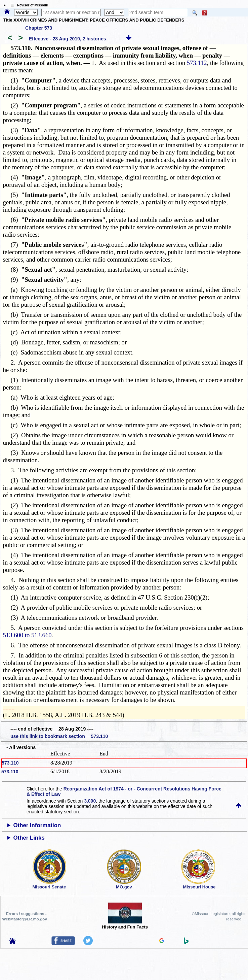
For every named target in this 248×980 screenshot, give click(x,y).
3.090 (90, 801)
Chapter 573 (39, 28)
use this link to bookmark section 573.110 (59, 736)
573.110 (10, 763)
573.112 (197, 63)
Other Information (37, 825)
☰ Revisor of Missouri (28, 5)
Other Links (29, 838)
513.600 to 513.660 (27, 635)
